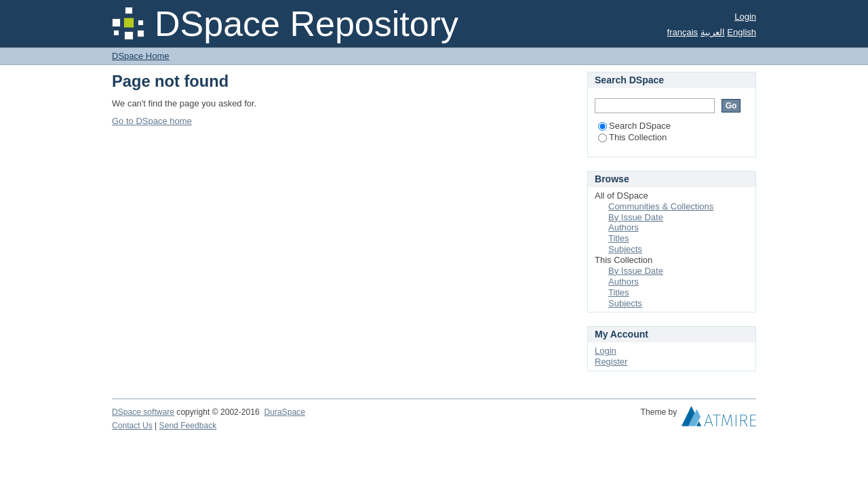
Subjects (625, 249)
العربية (713, 32)
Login (745, 17)
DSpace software (143, 412)
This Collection (632, 137)
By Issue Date (636, 217)
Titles (619, 238)
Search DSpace (634, 126)
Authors (624, 227)
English (742, 32)
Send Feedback (188, 426)
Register (611, 362)
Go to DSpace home (152, 121)
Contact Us (132, 426)
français (683, 32)
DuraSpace (284, 412)
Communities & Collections (661, 206)
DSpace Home (141, 56)
